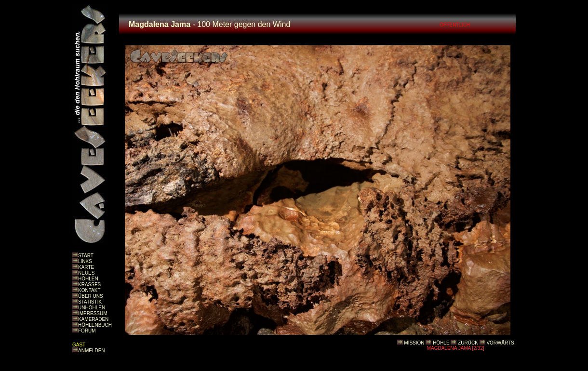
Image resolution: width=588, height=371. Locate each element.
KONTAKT (89, 290)
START (86, 256)
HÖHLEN (88, 279)
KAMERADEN (93, 319)
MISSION (414, 343)
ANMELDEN (92, 351)
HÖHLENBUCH (95, 325)
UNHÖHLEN (92, 308)
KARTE (86, 267)
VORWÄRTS (500, 343)
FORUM (87, 331)
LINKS (85, 261)
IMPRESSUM (93, 313)
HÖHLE (441, 343)
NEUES (86, 273)
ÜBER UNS (91, 296)
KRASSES (89, 285)
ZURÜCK (468, 343)
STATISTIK (90, 302)
